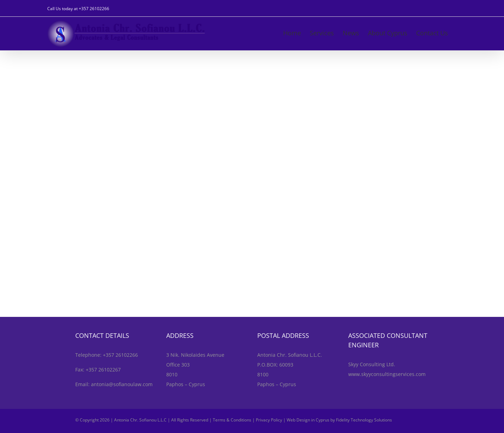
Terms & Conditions (232, 420)
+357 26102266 (94, 9)
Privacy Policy (269, 420)
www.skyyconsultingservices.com (387, 374)
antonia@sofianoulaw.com (122, 384)
